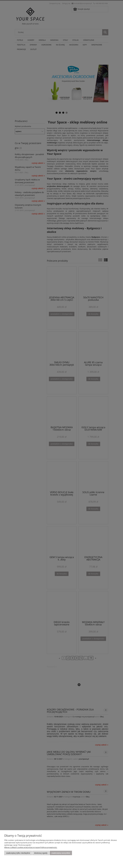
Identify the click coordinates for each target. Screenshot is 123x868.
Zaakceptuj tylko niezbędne (18, 853)
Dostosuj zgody (41, 853)
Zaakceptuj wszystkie (61, 853)
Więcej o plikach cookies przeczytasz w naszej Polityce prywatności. (31, 847)
